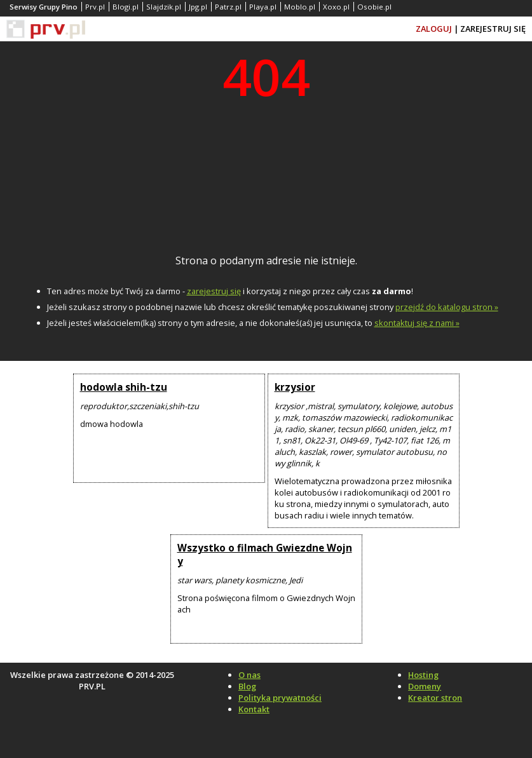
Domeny (425, 686)
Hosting (423, 675)
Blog (247, 686)
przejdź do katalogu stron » (447, 307)
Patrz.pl (228, 7)
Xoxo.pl (336, 7)
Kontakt (254, 709)
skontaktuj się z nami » (417, 323)
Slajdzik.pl (164, 7)
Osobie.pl (374, 7)
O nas (249, 675)
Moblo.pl (300, 7)
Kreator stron (435, 698)
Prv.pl (95, 7)
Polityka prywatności (280, 698)
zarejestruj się (214, 291)
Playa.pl (263, 7)
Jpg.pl (198, 7)
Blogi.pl (126, 7)
